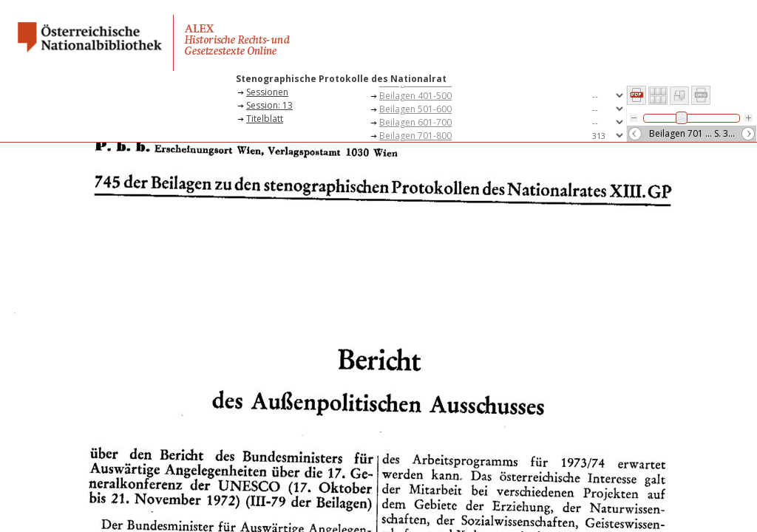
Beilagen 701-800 (415, 136)
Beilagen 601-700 (415, 122)
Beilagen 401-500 (415, 96)
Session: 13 (269, 105)
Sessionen (267, 92)
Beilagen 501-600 (415, 109)
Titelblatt (265, 119)
